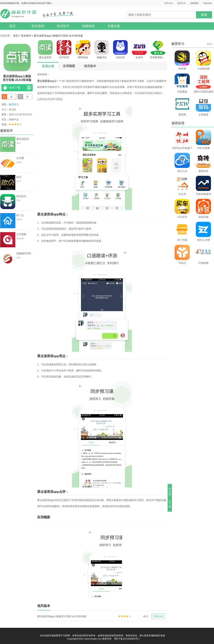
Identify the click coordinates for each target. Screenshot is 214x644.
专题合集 (207, 3)
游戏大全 (182, 3)
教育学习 (14, 104)
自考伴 (139, 49)
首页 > (17, 36)
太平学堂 (64, 49)
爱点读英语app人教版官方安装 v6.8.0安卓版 (58, 36)
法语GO (120, 49)
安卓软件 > (27, 36)
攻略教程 (194, 3)
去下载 (170, 504)
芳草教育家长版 (158, 49)
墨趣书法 (102, 49)
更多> (210, 44)
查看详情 (158, 616)
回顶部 (170, 492)
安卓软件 (63, 26)
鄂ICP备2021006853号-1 (127, 639)
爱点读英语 (45, 49)
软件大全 (169, 3)
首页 (12, 26)
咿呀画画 (83, 49)
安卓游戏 (38, 26)
